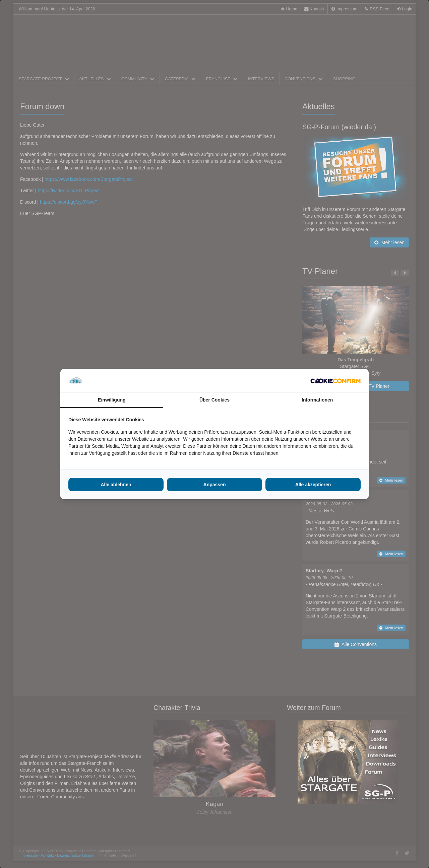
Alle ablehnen (116, 485)
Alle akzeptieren (313, 485)
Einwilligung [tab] (112, 400)
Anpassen (215, 485)
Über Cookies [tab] (214, 400)
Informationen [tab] (317, 400)
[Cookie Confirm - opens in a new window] (335, 380)
